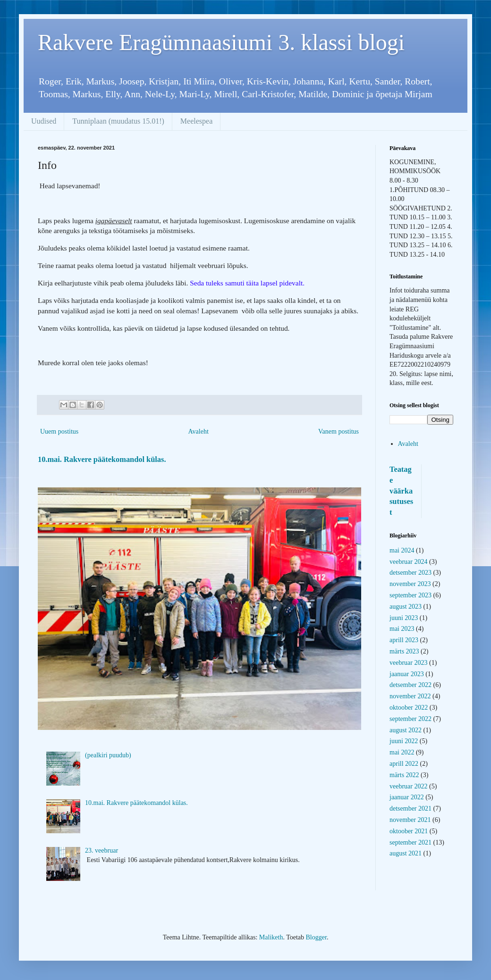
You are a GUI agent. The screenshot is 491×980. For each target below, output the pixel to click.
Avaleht (199, 431)
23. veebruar (102, 850)
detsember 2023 (411, 573)
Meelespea (196, 121)
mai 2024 (402, 550)
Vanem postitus (339, 431)
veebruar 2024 (408, 562)
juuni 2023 (404, 618)
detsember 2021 (411, 808)
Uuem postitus (59, 431)
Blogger (316, 937)
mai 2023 (402, 629)
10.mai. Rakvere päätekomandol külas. (102, 459)
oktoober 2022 (409, 708)
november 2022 (410, 696)
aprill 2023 (404, 640)
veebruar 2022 (408, 786)
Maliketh (271, 937)
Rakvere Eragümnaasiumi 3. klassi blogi (221, 42)
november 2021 (410, 820)
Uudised (44, 121)
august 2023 (406, 607)
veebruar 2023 (408, 663)
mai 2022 (402, 752)
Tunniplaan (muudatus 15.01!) (118, 121)
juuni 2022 (404, 741)
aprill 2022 (404, 764)
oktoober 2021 (409, 831)
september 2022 (411, 719)
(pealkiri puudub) (108, 755)
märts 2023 (404, 651)
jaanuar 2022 (407, 797)
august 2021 (406, 853)
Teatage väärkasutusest (401, 491)
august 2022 (406, 730)
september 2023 (411, 595)
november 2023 (410, 584)
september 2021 (411, 842)
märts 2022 (404, 775)
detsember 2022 (411, 685)
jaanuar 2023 (407, 674)
